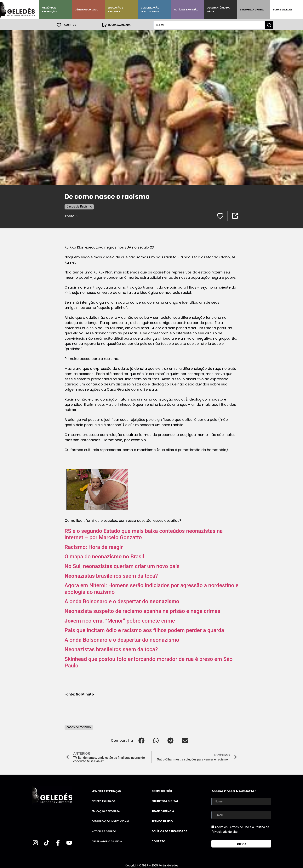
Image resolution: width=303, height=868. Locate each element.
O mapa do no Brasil (104, 556)
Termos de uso (162, 821)
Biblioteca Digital (252, 10)
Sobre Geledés (283, 10)
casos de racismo (79, 727)
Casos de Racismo (79, 206)
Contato (158, 841)
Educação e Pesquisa (116, 10)
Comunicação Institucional (150, 10)
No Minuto (84, 694)
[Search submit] (269, 25)
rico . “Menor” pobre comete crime (120, 621)
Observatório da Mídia (218, 10)
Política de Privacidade (169, 831)
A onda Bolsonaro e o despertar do (122, 601)
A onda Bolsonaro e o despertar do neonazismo (122, 640)
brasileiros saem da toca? (111, 576)
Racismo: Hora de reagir (94, 547)
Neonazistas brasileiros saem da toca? (111, 649)
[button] (141, 740)
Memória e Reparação (49, 10)
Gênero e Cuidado (87, 10)
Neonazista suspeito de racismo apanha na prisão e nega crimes (142, 611)
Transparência (163, 811)
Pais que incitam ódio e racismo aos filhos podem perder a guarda (144, 630)
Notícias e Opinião (186, 10)
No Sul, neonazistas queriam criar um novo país (122, 566)
